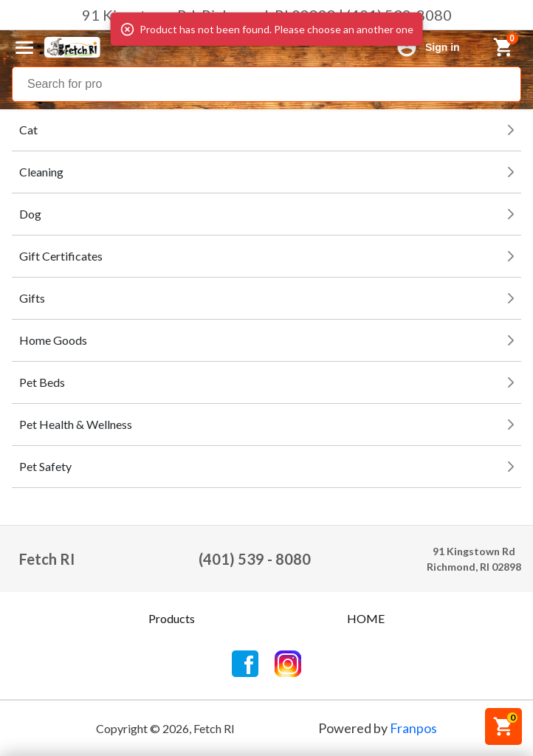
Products (172, 618)
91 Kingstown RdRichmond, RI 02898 (474, 559)
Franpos (413, 728)
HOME (366, 618)
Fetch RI (47, 559)
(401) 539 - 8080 (255, 559)
